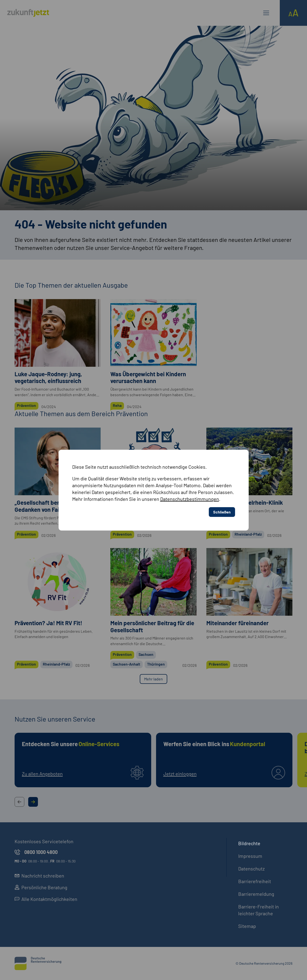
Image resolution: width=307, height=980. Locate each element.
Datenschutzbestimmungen (190, 499)
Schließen (222, 512)
